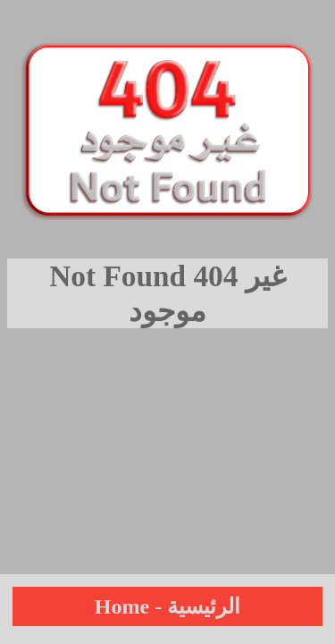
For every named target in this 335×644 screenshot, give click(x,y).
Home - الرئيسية (167, 606)
